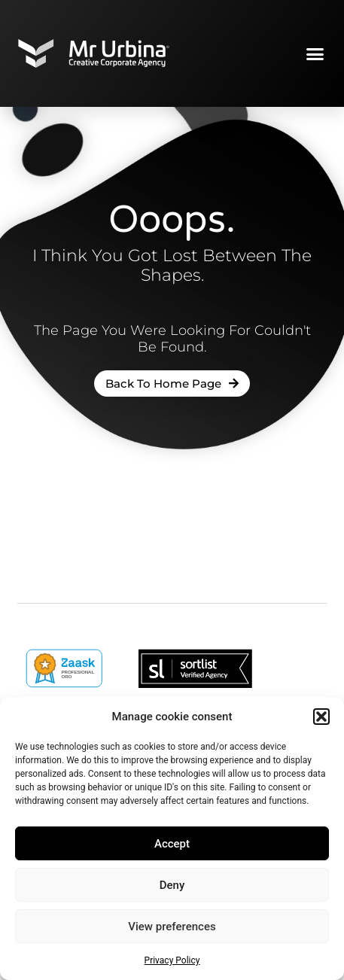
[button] (321, 717)
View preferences (172, 927)
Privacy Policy (172, 960)
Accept (172, 844)
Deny (172, 885)
